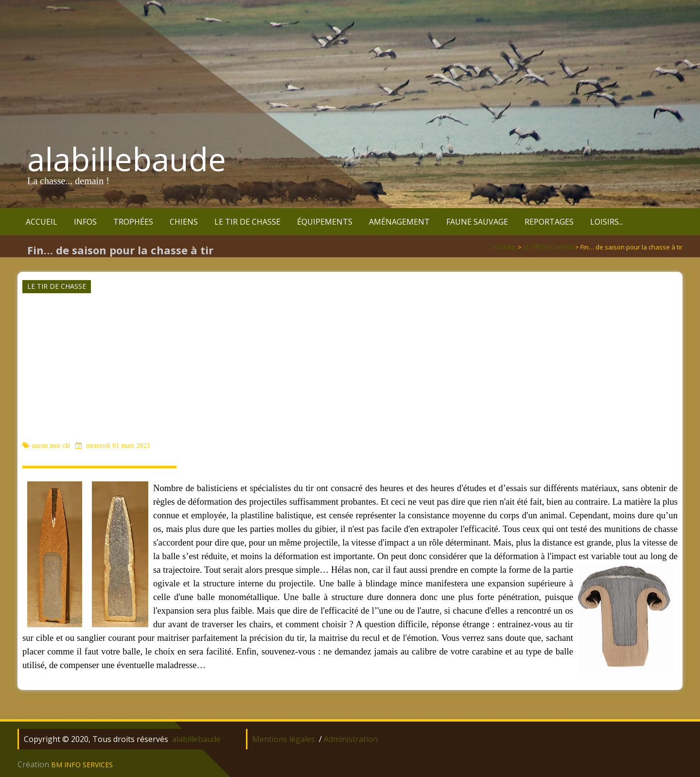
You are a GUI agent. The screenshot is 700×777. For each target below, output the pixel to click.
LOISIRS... (607, 222)
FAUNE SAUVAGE (477, 222)
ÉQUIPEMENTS (325, 222)
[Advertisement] (349, 367)
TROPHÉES (133, 222)
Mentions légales (284, 739)
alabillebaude (127, 159)
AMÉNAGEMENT (399, 222)
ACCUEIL (42, 222)
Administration (351, 739)
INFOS (85, 222)
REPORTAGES (549, 222)
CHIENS (184, 222)
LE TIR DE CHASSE (247, 222)
